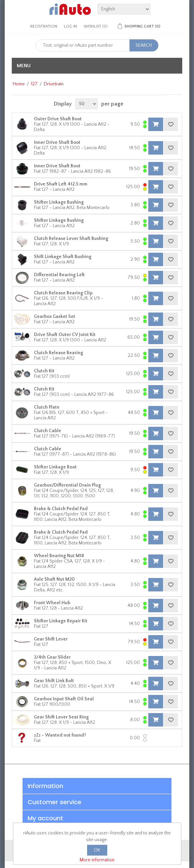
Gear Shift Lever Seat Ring (61, 717)
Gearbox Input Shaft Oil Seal (64, 699)
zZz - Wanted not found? (60, 735)
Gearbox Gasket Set (55, 317)
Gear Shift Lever (51, 639)
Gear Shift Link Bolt (54, 681)
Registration (44, 26)
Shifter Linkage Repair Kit (61, 621)
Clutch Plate (47, 407)
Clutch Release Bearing (59, 353)
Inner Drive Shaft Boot (57, 142)
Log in (70, 26)
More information (97, 860)
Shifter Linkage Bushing (59, 202)
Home (19, 84)
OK (97, 850)
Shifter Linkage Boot (55, 467)
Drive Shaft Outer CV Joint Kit (65, 335)
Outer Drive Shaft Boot (58, 119)
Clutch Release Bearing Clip (63, 293)
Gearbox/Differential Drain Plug (67, 485)
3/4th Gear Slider (52, 657)
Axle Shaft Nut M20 (54, 579)
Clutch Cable (48, 431)
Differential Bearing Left (59, 275)
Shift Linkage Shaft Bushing (63, 257)
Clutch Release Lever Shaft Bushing (71, 239)
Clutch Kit (44, 371)
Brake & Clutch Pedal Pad (61, 509)
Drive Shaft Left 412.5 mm (61, 184)
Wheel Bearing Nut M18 (59, 556)
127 (34, 84)
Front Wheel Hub (52, 603)
